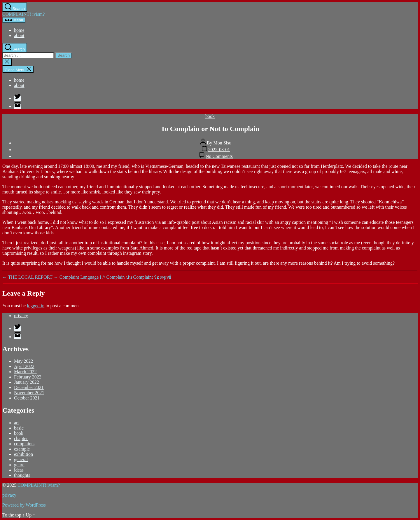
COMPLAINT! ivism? (23, 14)
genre (19, 465)
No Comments (219, 156)
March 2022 (25, 372)
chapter (21, 438)
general (21, 459)
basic (19, 428)
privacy (21, 316)
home (19, 30)
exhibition (23, 454)
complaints (24, 444)
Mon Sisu (222, 143)
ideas (19, 470)
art (16, 423)
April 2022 (24, 366)
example (22, 449)
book (210, 116)
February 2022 (28, 377)
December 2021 (29, 387)
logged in (36, 306)
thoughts (22, 475)
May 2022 (23, 361)
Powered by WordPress (24, 505)
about (19, 35)
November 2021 (29, 393)
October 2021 (27, 398)
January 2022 (27, 382)
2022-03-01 (219, 150)
